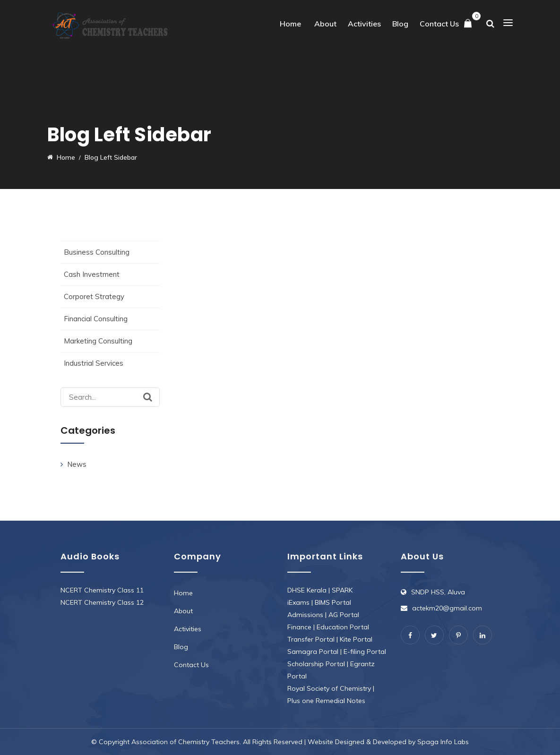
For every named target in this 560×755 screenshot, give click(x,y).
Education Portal (343, 627)
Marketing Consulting (98, 341)
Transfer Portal (311, 639)
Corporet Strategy (94, 296)
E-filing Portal (365, 652)
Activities (364, 24)
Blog (400, 24)
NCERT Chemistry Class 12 (102, 602)
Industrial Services (94, 363)
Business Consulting (97, 252)
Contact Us (439, 24)
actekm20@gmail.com (447, 608)
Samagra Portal (313, 652)
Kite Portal (356, 639)
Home (290, 24)
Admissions (305, 615)
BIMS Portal (333, 602)
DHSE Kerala (307, 590)
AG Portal (344, 615)
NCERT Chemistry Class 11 (102, 590)
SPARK (342, 590)
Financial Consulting (96, 319)
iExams (298, 602)
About (325, 24)
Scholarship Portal (316, 664)
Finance (299, 627)
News (77, 464)
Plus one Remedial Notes (326, 701)
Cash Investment (92, 274)
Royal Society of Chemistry (329, 688)
